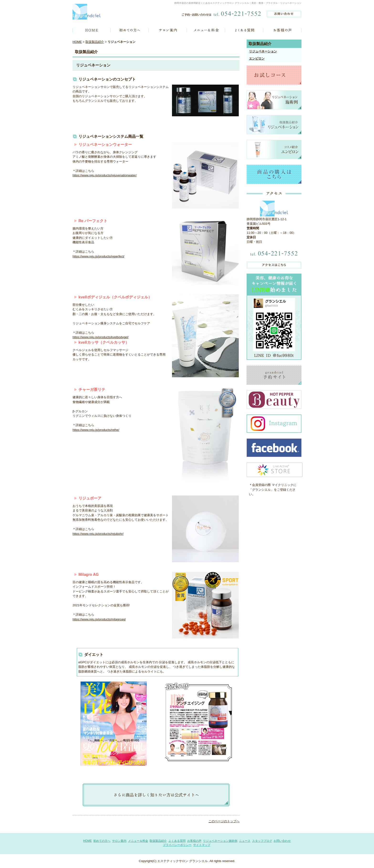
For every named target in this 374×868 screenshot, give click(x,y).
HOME (77, 42)
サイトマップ (202, 845)
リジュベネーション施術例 (220, 841)
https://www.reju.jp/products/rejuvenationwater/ (105, 175)
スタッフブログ (262, 841)
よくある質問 (177, 841)
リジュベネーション (263, 51)
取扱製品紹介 (95, 42)
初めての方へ (102, 841)
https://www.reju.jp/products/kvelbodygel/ (101, 337)
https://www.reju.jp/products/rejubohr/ (98, 534)
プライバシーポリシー (177, 845)
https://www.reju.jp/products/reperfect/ (98, 256)
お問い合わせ (282, 841)
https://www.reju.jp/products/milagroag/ (99, 619)
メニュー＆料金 (138, 841)
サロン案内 (119, 841)
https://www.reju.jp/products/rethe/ (96, 430)
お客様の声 (194, 841)
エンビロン (257, 59)
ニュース (245, 841)
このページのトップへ (224, 821)
